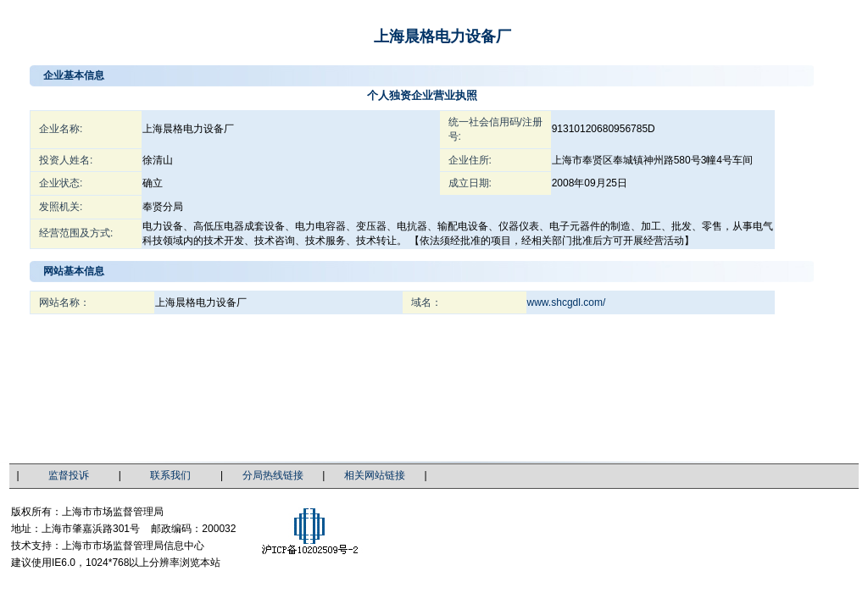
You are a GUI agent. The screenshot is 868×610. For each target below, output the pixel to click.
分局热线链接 (273, 475)
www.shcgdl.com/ (567, 302)
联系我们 (170, 475)
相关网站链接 (375, 475)
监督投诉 (69, 475)
